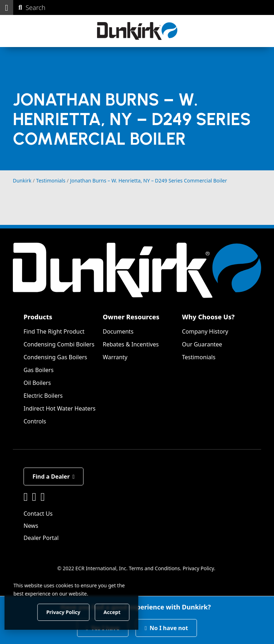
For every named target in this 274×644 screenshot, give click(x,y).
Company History (205, 331)
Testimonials (199, 357)
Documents (118, 331)
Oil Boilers (37, 383)
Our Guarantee (202, 344)
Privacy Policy (198, 568)
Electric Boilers (43, 396)
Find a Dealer (54, 476)
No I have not (166, 628)
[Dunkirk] (137, 31)
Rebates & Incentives (131, 344)
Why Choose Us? (208, 317)
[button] (7, 7)
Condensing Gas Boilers (55, 357)
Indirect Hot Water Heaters (60, 408)
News (31, 526)
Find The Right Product (54, 331)
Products (38, 317)
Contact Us (38, 514)
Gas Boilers (39, 370)
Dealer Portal (41, 538)
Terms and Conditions (154, 568)
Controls (35, 421)
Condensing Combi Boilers (59, 344)
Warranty (115, 357)
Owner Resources (131, 317)
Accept (122, 612)
